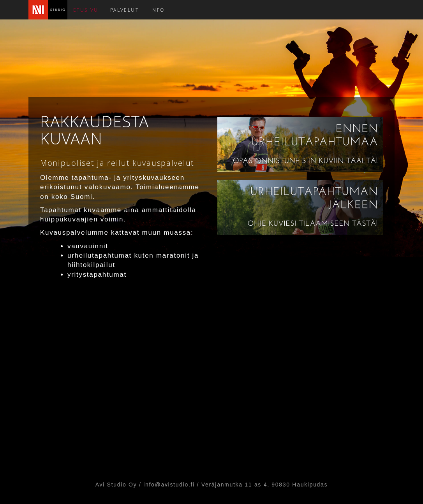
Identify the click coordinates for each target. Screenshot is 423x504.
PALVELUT (124, 10)
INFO (158, 10)
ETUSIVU (86, 10)
